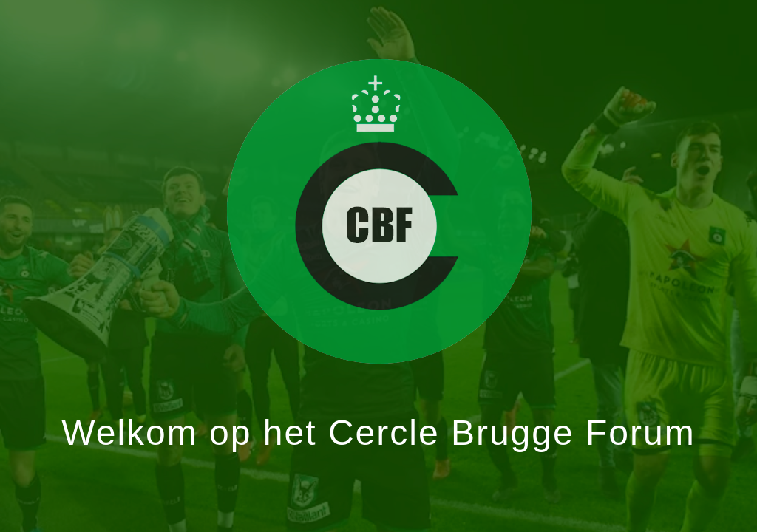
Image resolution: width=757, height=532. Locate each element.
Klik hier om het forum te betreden (378, 211)
